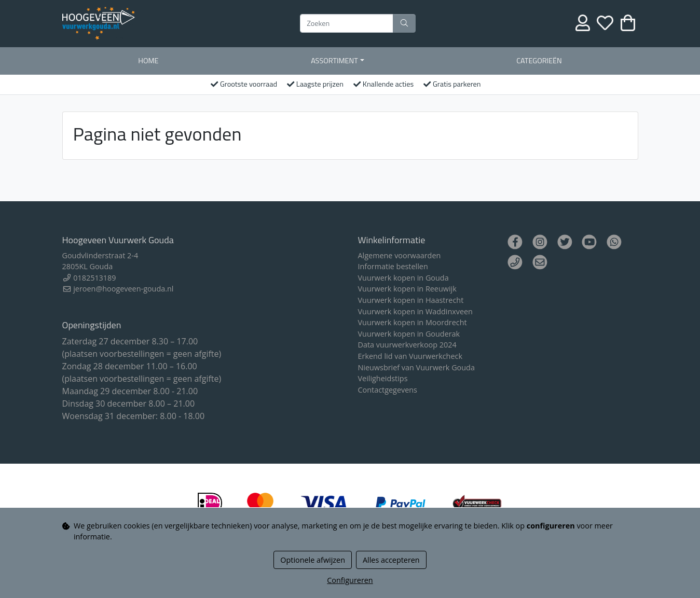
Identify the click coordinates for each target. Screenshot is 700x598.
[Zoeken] (347, 23)
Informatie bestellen (393, 266)
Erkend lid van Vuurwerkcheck (410, 356)
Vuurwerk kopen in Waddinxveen (415, 311)
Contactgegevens (388, 390)
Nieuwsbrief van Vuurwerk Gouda (416, 367)
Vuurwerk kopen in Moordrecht (413, 322)
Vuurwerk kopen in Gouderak (409, 334)
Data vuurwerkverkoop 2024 (407, 345)
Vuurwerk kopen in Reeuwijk (407, 289)
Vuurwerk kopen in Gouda (403, 278)
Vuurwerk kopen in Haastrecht (411, 300)
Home (148, 61)
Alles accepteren (391, 560)
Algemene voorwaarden (400, 255)
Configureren (350, 580)
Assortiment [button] (334, 61)
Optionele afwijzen (313, 560)
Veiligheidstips (383, 378)
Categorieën (539, 61)
